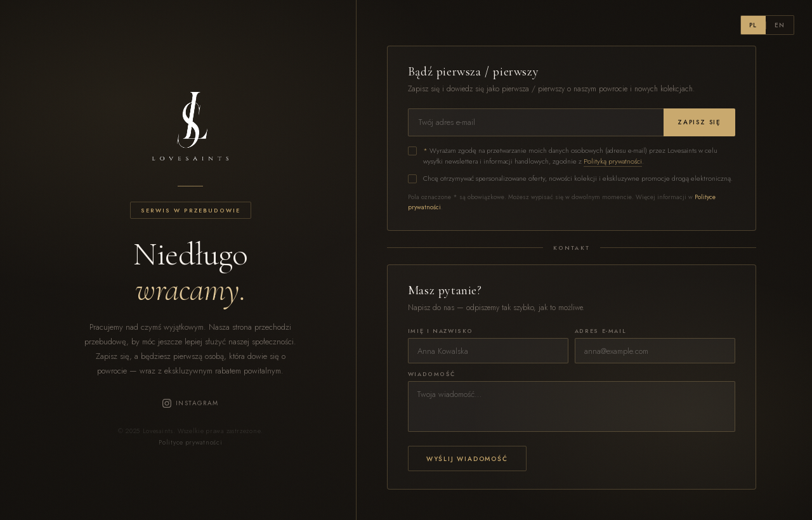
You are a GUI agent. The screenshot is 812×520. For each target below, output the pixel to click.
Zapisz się (699, 122)
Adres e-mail (600, 331)
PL (753, 25)
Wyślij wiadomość (467, 459)
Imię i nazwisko (441, 331)
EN (780, 25)
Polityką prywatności (613, 161)
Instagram (191, 403)
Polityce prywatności (190, 442)
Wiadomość (432, 374)
